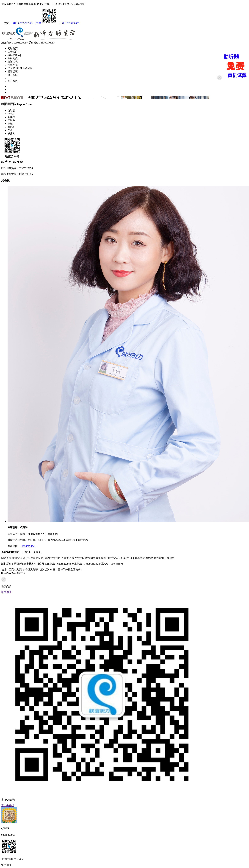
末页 (38, 552)
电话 (21, 23)
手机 (69, 23)
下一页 (32, 552)
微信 (45, 23)
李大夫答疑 (8, 805)
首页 (17, 552)
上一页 (23, 552)
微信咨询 (6, 592)
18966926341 (27, 546)
